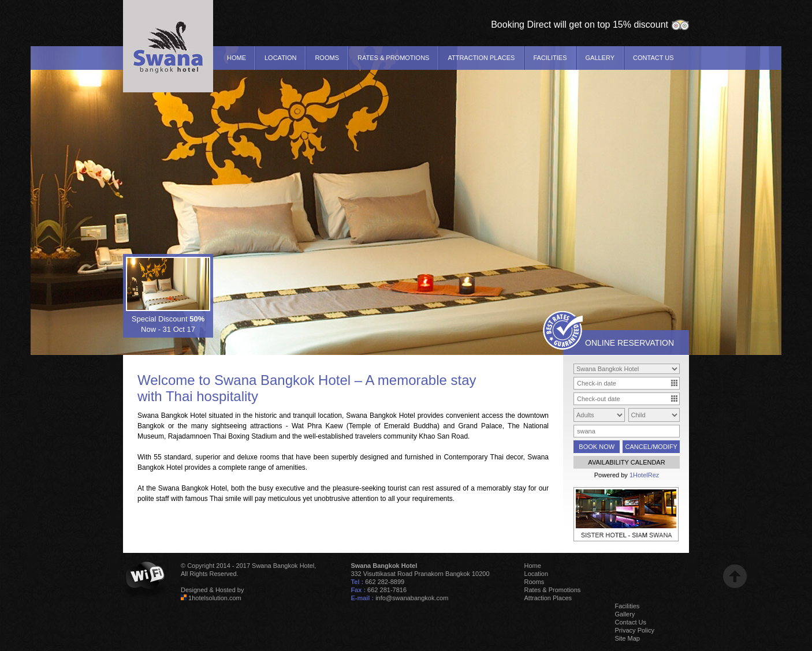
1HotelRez (644, 475)
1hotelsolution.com (215, 598)
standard (178, 457)
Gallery (600, 58)
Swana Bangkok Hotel (282, 380)
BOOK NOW (597, 447)
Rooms (327, 58)
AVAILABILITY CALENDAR (626, 462)
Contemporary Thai (474, 457)
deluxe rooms (258, 457)
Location (280, 58)
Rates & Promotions (393, 58)
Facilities (550, 58)
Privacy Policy (635, 630)
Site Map (627, 638)
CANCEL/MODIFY (651, 447)
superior (208, 457)
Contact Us (653, 58)
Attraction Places (481, 58)
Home (236, 58)
